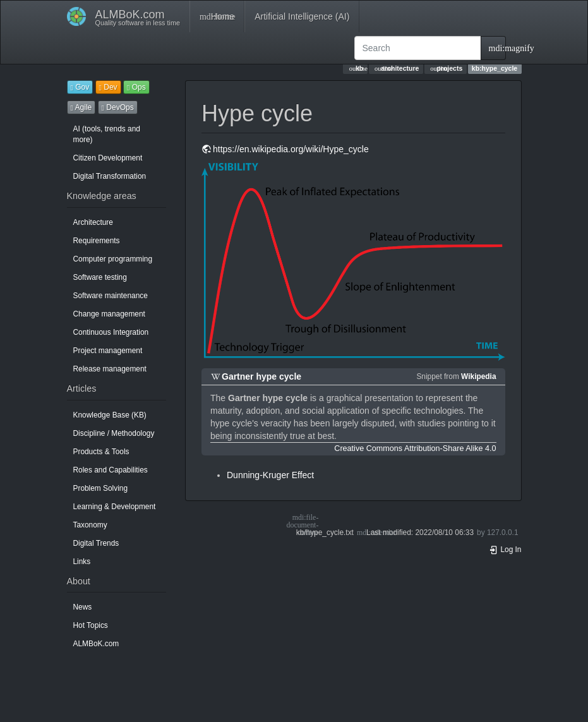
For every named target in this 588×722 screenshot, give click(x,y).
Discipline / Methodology (114, 433)
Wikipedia (478, 376)
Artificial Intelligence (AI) (302, 16)
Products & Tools (101, 452)
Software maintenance (111, 296)
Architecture (93, 222)
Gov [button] (80, 87)
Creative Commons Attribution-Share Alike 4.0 (415, 448)
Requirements (97, 241)
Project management (108, 351)
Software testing (100, 277)
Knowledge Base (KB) (110, 415)
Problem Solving (101, 488)
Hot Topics (91, 625)
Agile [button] (81, 107)
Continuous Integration (111, 332)
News (83, 607)
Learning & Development (115, 507)
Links (82, 562)
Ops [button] (136, 87)
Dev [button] (108, 87)
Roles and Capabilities (111, 470)
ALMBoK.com (96, 644)
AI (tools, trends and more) (107, 134)
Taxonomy (90, 525)
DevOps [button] (118, 107)
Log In (505, 550)
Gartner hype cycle (261, 376)
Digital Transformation (110, 176)
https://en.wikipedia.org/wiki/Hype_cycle (291, 149)
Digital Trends (96, 543)
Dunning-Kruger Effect (270, 475)
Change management (109, 314)
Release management (110, 369)
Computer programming (113, 259)
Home (217, 16)
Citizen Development (108, 158)
